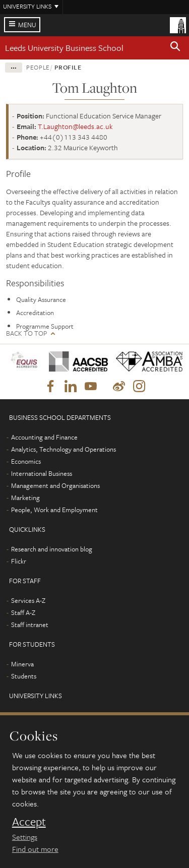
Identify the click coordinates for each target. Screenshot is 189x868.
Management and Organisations (55, 485)
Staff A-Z (23, 612)
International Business (42, 473)
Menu (27, 25)
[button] (175, 48)
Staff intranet (30, 625)
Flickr (19, 561)
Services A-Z (28, 600)
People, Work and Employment (54, 510)
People (38, 67)
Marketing (25, 498)
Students (24, 676)
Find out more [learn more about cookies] (35, 849)
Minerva (22, 664)
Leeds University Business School (64, 48)
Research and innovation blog (52, 549)
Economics (26, 461)
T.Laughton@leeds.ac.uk (75, 126)
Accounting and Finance (44, 437)
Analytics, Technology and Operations (64, 449)
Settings (25, 837)
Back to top (26, 333)
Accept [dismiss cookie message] (29, 822)
